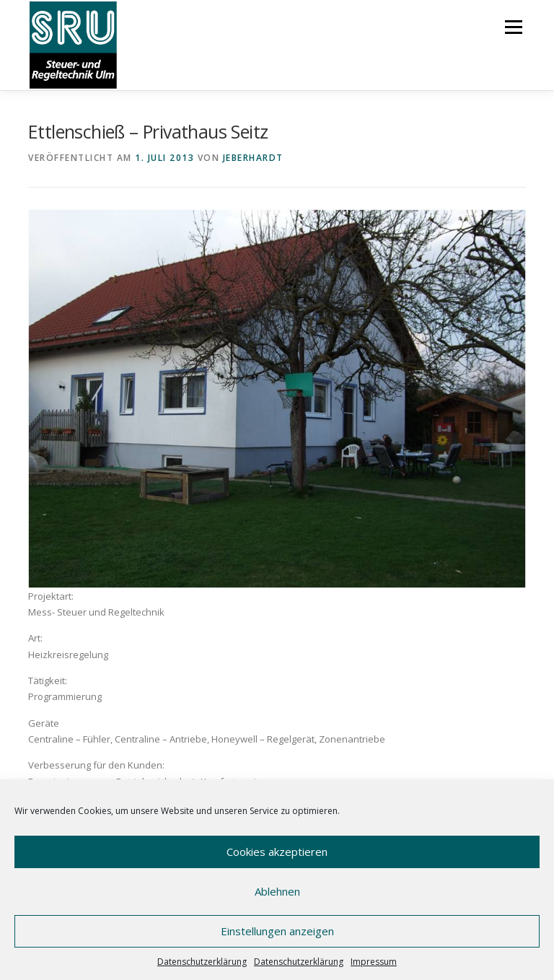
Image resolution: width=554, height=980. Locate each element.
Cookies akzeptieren (277, 852)
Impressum (374, 962)
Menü (513, 27)
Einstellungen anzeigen (277, 931)
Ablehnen (277, 891)
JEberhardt (253, 158)
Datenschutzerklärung (202, 962)
